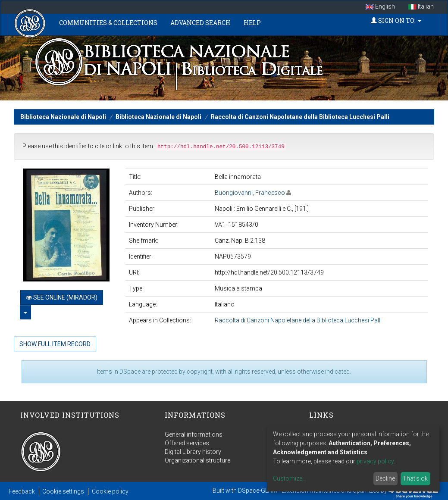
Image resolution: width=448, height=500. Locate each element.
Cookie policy (110, 491)
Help (252, 23)
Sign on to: (396, 20)
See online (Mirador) (62, 297)
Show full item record (55, 344)
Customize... (290, 478)
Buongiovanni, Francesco (250, 193)
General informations (194, 434)
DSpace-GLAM (258, 491)
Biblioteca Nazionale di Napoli (63, 117)
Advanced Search (201, 23)
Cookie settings (63, 491)
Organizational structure (197, 460)
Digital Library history (193, 452)
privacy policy (375, 461)
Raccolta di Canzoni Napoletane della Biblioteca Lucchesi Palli (300, 117)
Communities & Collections (108, 23)
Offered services (187, 443)
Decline (385, 478)
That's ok (415, 478)
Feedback (22, 491)
